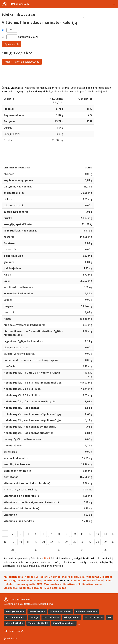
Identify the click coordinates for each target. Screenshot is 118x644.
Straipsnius (11, 588)
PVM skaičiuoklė (37, 612)
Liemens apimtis (25, 584)
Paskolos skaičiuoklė (86, 612)
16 (5, 542)
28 (98, 542)
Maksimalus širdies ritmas (60, 584)
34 (82, 550)
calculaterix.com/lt (14, 631)
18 (20, 542)
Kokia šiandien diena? (64, 623)
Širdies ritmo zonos (90, 584)
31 (13, 550)
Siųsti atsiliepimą (55, 588)
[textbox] (61, 15)
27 (90, 542)
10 (74, 534)
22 (51, 542)
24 (67, 542)
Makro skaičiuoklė (73, 577)
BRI (6, 580)
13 (98, 534)
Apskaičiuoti (12, 44)
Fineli (47, 558)
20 (36, 542)
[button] (114, 4)
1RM (39, 584)
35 (105, 550)
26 (82, 542)
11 (82, 534)
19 (28, 542)
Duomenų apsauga (31, 588)
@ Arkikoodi (11, 638)
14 (105, 534)
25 (74, 542)
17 (13, 542)
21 (44, 542)
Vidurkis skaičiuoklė (38, 623)
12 (90, 534)
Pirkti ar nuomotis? (15, 617)
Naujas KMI (32, 577)
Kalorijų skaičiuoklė (46, 580)
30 (113, 542)
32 (36, 550)
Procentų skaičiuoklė (61, 612)
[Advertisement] (59, 75)
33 (59, 550)
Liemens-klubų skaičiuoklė (88, 580)
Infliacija (34, 617)
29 (105, 542)
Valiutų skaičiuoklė (15, 612)
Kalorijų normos (50, 577)
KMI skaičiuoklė (20, 4)
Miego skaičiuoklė (21, 580)
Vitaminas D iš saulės (99, 577)
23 (59, 542)
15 (113, 534)
